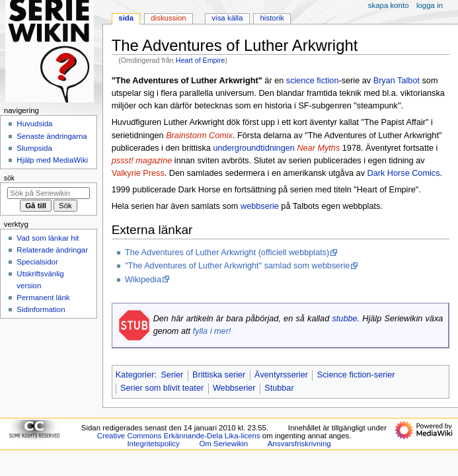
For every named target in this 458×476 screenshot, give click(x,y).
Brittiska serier (219, 375)
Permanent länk (43, 297)
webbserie (260, 206)
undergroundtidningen (253, 148)
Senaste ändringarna (52, 136)
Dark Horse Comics (404, 173)
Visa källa (227, 18)
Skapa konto (389, 5)
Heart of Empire (201, 60)
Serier (172, 375)
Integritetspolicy (153, 444)
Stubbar (279, 388)
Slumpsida (34, 148)
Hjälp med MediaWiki (52, 160)
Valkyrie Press (138, 173)
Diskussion (168, 18)
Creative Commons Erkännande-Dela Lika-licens (179, 436)
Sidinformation (41, 309)
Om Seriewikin (223, 444)
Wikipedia (143, 280)
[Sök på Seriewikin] (49, 193)
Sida (126, 18)
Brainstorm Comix (199, 136)
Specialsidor (37, 262)
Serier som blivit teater (162, 388)
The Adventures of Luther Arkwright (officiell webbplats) (227, 253)
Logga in (430, 5)
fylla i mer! (212, 331)
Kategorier (135, 375)
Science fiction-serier (356, 375)
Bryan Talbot (397, 81)
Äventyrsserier (281, 375)
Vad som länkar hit (48, 238)
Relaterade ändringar (52, 250)
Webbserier (234, 388)
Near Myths (318, 148)
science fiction (313, 81)
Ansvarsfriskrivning (299, 444)
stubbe (344, 319)
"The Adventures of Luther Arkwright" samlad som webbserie (237, 266)
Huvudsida (34, 124)
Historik (272, 18)
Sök (9, 178)
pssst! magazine (142, 161)
